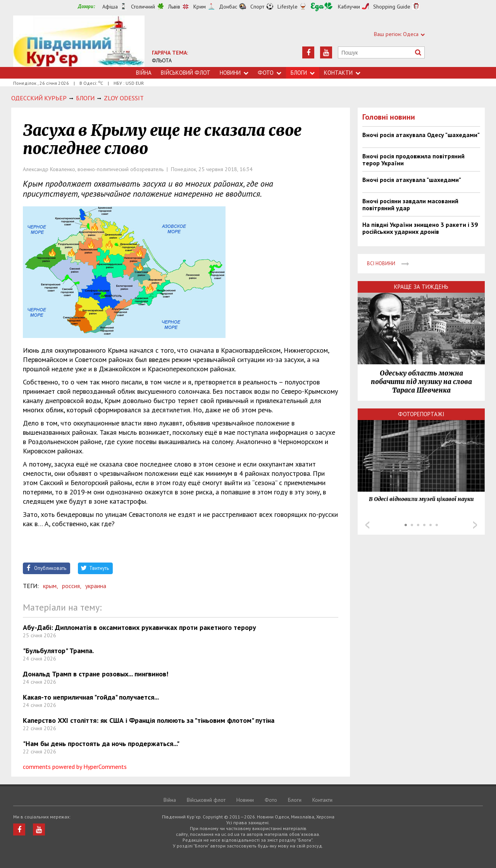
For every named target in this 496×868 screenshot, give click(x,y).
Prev (367, 525)
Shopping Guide (392, 7)
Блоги (303, 73)
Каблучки (349, 7)
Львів (174, 7)
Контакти (342, 73)
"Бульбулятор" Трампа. (58, 651)
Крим (200, 7)
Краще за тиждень (421, 287)
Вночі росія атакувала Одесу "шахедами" (421, 135)
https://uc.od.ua (79, 41)
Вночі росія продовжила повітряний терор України (413, 160)
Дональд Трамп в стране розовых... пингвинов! (96, 674)
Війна (144, 73)
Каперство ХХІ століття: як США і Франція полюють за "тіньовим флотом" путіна (149, 720)
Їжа (322, 7)
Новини (234, 73)
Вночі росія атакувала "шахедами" (412, 180)
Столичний (143, 7)
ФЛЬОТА (162, 60)
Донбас (228, 7)
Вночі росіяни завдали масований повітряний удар (410, 204)
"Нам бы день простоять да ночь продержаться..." (101, 744)
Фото (270, 73)
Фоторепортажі (421, 414)
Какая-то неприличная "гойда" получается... (91, 697)
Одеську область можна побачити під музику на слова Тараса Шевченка (421, 382)
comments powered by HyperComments (75, 767)
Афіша (110, 7)
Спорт (257, 7)
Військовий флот (186, 73)
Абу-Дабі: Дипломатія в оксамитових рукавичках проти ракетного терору (139, 627)
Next (475, 525)
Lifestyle (288, 7)
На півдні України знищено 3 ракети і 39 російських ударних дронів (420, 228)
